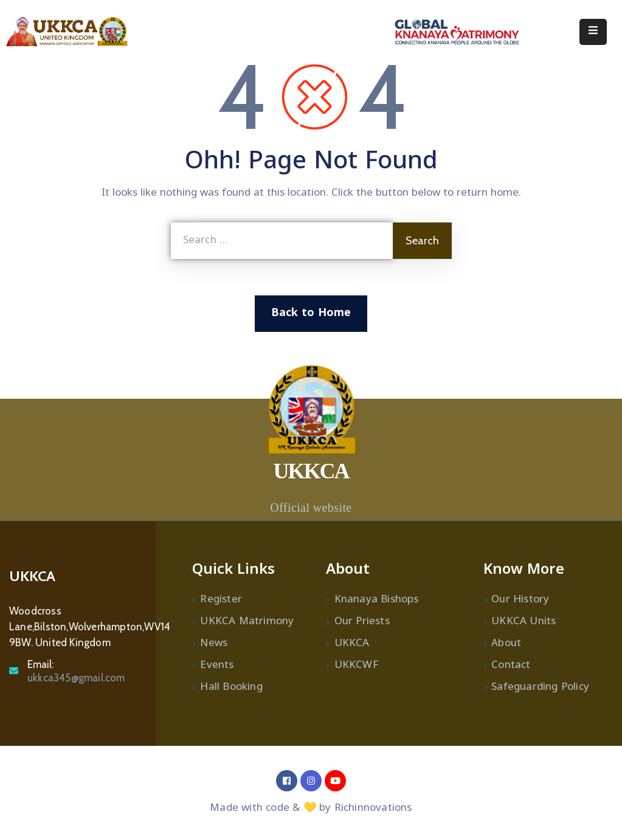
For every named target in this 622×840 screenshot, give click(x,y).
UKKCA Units (524, 622)
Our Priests (362, 622)
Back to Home (311, 313)
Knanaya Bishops (377, 600)
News (214, 644)
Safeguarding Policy (540, 687)
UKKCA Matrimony (247, 622)
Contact (511, 666)
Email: (76, 671)
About (506, 644)
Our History (520, 600)
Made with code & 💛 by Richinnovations (311, 808)
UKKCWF (356, 666)
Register (221, 600)
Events (217, 666)
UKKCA (352, 644)
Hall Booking (231, 687)
